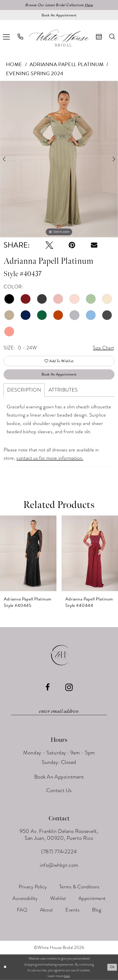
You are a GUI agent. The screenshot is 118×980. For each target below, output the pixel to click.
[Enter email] (59, 711)
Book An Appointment (59, 374)
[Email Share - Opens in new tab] (94, 245)
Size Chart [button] (103, 348)
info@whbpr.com (59, 865)
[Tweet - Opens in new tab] (49, 245)
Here (89, 5)
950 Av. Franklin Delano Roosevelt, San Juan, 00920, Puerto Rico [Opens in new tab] (59, 834)
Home (14, 64)
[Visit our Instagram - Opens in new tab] (69, 687)
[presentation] (28, 553)
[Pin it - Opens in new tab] (72, 245)
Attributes (63, 390)
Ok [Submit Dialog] (112, 967)
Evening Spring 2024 (35, 73)
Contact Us (59, 790)
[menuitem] (20, 37)
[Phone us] (20, 37)
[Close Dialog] (5, 967)
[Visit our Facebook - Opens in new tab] (48, 687)
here (67, 976)
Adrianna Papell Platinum (67, 64)
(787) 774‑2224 (59, 851)
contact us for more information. (50, 458)
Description (24, 390)
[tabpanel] (59, 159)
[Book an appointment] (59, 15)
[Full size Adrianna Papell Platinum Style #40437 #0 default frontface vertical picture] (59, 159)
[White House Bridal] (59, 38)
